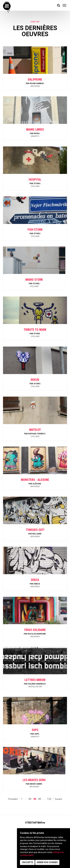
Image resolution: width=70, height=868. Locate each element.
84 (35, 799)
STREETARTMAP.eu (35, 823)
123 (49, 799)
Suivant (58, 799)
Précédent (13, 799)
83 (30, 799)
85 (40, 799)
